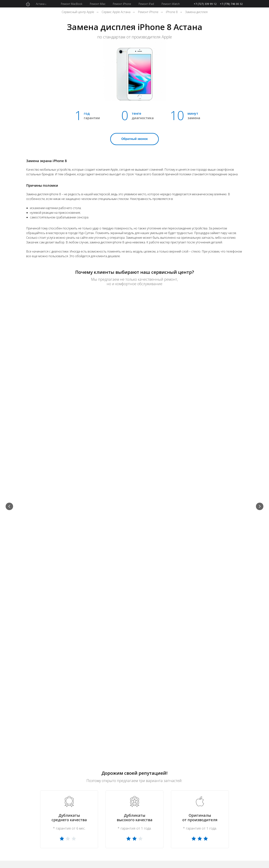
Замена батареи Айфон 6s (174, 789)
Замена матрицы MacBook (175, 797)
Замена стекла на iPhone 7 (175, 819)
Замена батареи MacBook (174, 826)
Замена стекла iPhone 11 (223, 826)
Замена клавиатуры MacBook (177, 804)
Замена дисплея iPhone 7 (129, 811)
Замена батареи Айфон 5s (224, 797)
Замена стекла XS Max (172, 767)
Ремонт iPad (82, 797)
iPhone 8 (172, 12)
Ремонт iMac (82, 782)
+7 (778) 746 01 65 (163, 484)
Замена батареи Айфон (172, 811)
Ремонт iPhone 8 (182, 736)
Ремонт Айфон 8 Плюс (222, 767)
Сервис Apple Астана (116, 12)
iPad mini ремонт (123, 767)
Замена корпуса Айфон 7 (223, 782)
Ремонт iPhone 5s (86, 834)
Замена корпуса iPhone (222, 774)
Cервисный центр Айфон (52, 736)
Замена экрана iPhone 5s (128, 797)
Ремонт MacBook (86, 774)
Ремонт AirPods (84, 804)
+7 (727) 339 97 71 (163, 488)
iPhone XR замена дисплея (175, 782)
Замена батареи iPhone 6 (129, 826)
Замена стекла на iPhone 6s (130, 804)
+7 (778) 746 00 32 (231, 4)
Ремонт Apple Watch (88, 789)
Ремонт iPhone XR (86, 826)
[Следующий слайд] (260, 329)
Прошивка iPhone (168, 834)
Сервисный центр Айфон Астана (99, 736)
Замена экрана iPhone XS (223, 789)
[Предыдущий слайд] (9, 329)
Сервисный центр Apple (78, 12)
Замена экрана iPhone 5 (173, 774)
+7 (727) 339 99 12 (205, 4)
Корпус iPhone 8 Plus (220, 819)
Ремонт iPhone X (122, 782)
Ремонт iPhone (148, 12)
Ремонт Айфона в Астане (146, 736)
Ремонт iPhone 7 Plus (221, 811)
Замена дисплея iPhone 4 (224, 804)
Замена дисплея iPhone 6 (129, 774)
